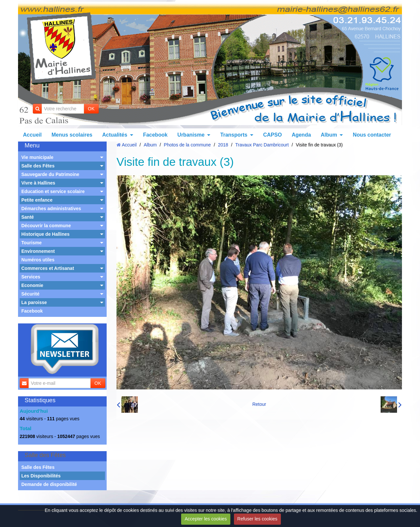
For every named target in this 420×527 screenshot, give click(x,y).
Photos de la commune (187, 145)
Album (329, 135)
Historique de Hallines (45, 234)
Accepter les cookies (206, 519)
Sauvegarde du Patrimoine (50, 174)
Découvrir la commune (46, 226)
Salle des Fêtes (38, 166)
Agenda (301, 135)
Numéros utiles (38, 260)
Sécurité (30, 294)
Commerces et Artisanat (48, 268)
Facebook (155, 135)
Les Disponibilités (41, 476)
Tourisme (31, 243)
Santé (28, 217)
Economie (32, 285)
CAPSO (273, 135)
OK (91, 109)
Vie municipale (37, 157)
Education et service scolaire (53, 191)
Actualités (115, 135)
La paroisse (34, 302)
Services (31, 277)
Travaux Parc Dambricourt (262, 145)
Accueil (32, 135)
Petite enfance (37, 200)
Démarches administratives (51, 209)
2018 (223, 145)
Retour (259, 404)
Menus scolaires (72, 135)
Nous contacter (372, 135)
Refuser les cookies (257, 519)
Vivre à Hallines (38, 183)
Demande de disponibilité (49, 484)
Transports (234, 135)
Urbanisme (191, 135)
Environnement (38, 251)
